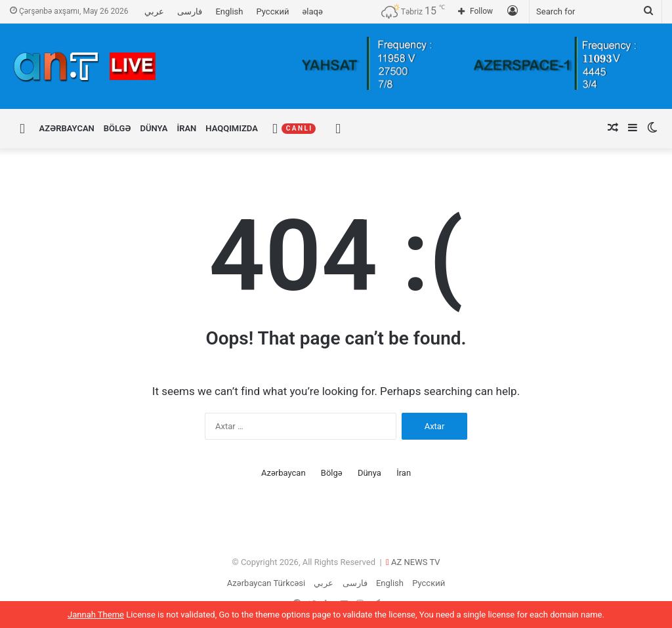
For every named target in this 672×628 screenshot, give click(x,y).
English (229, 11)
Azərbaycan (67, 128)
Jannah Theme (96, 615)
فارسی (190, 11)
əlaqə (313, 11)
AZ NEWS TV (416, 562)
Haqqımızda (232, 128)
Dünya (154, 128)
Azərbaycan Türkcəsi (266, 583)
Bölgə (117, 128)
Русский (272, 11)
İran (186, 128)
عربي (154, 11)
